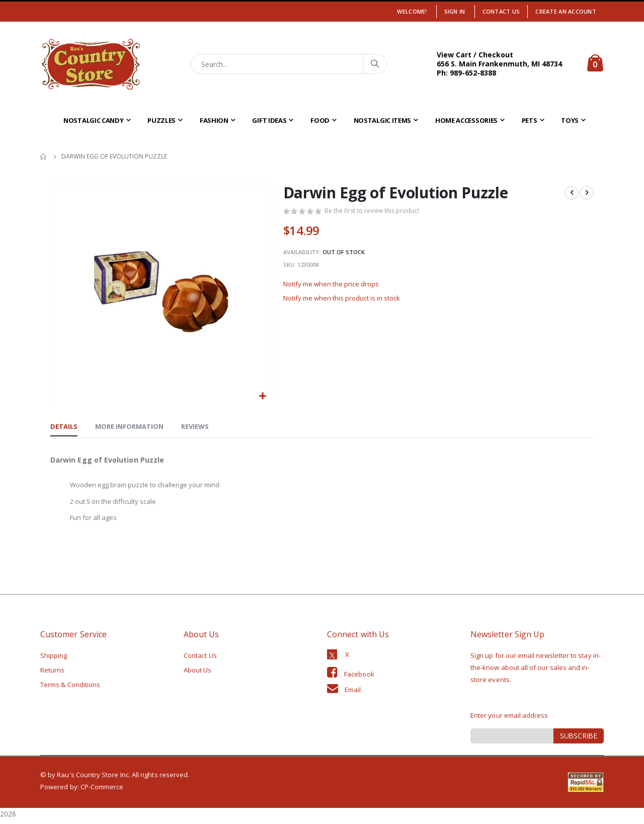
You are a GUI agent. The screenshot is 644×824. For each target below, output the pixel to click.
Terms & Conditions (70, 689)
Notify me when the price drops (335, 291)
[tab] (64, 428)
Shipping (54, 659)
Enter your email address (509, 719)
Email (353, 694)
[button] (263, 396)
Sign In (455, 11)
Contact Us (501, 11)
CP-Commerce (102, 791)
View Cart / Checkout (475, 55)
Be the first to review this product (375, 212)
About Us (198, 674)
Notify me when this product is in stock (347, 306)
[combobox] (289, 64)
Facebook (359, 678)
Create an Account (566, 11)
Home (44, 157)
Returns (52, 674)
